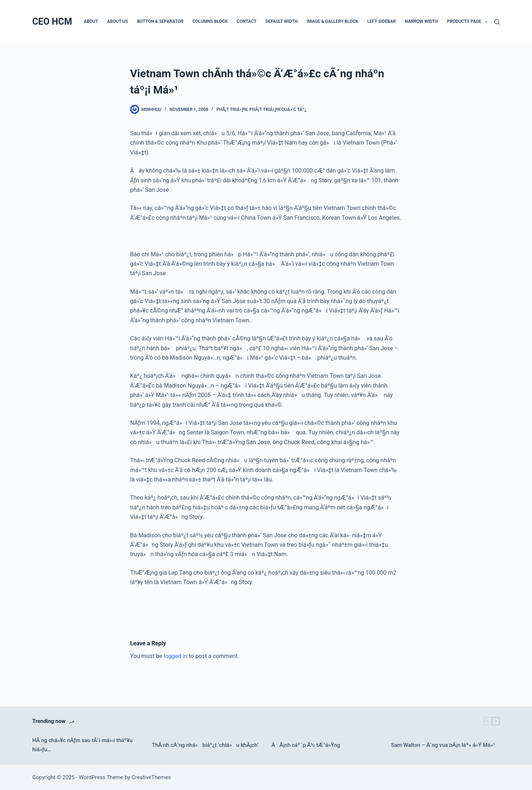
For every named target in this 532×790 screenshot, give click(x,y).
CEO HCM (52, 22)
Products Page (469, 22)
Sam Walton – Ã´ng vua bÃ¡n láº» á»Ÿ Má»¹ (443, 745)
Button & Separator (160, 21)
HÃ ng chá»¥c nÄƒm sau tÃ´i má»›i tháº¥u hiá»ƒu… (82, 745)
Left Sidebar (381, 21)
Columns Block (210, 21)
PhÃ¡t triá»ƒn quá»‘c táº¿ (278, 109)
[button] (486, 22)
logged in (176, 656)
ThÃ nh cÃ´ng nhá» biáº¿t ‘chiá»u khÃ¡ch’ (205, 745)
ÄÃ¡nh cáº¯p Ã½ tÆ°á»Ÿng (306, 745)
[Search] (497, 22)
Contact (246, 21)
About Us (118, 21)
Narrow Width (421, 21)
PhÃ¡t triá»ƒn (232, 109)
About (91, 21)
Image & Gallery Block (332, 21)
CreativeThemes (151, 777)
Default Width (282, 21)
